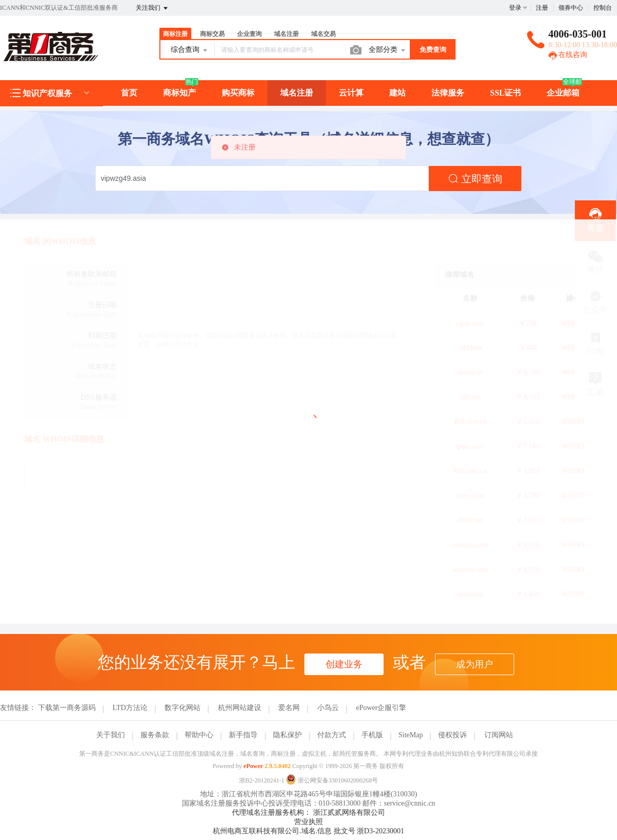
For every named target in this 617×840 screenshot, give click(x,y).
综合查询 (190, 50)
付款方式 (332, 735)
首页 (129, 93)
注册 (542, 8)
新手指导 (243, 735)
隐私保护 (287, 735)
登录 (515, 8)
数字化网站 (183, 708)
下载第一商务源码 (67, 708)
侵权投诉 (452, 735)
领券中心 (571, 8)
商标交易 (212, 34)
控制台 (603, 8)
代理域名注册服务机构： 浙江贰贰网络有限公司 (308, 813)
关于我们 (111, 735)
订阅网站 (499, 735)
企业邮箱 (563, 93)
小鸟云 (328, 708)
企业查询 (249, 34)
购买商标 (238, 93)
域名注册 (286, 34)
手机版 (372, 735)
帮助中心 (199, 735)
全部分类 (388, 50)
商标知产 (179, 93)
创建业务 (344, 664)
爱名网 (289, 708)
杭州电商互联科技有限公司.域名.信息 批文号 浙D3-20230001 (308, 831)
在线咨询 (568, 55)
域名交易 (323, 34)
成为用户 (475, 664)
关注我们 (152, 8)
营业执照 (308, 822)
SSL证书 (505, 93)
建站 (397, 93)
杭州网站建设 (240, 708)
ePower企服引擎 (381, 708)
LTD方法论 (130, 708)
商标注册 (175, 34)
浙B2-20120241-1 (262, 780)
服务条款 (155, 735)
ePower (253, 766)
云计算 (351, 93)
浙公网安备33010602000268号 (332, 780)
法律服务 (448, 93)
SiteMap (411, 735)
